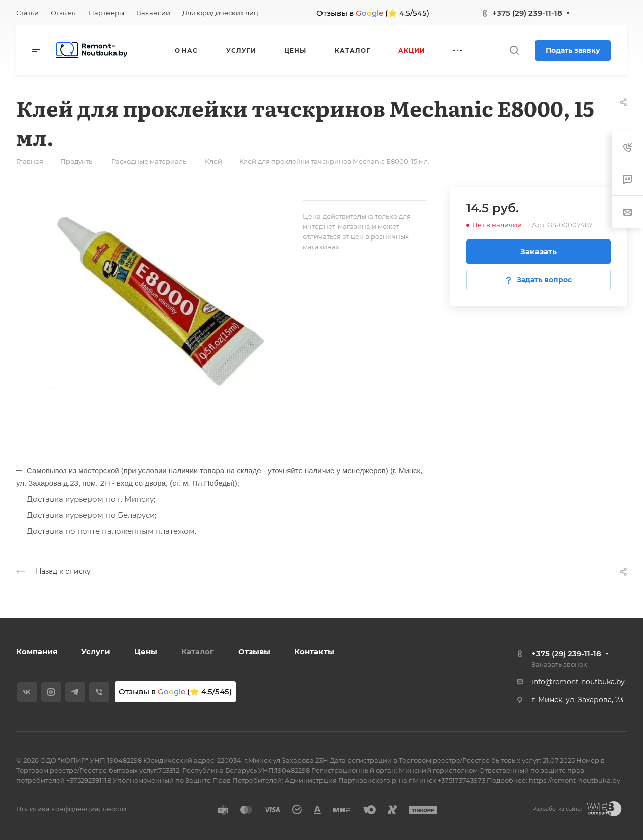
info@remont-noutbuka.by (578, 682)
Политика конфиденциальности (71, 809)
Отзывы (254, 651)
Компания (37, 651)
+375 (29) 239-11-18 (527, 13)
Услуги (96, 651)
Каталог (198, 651)
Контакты (314, 651)
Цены (146, 651)
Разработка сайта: (557, 809)
